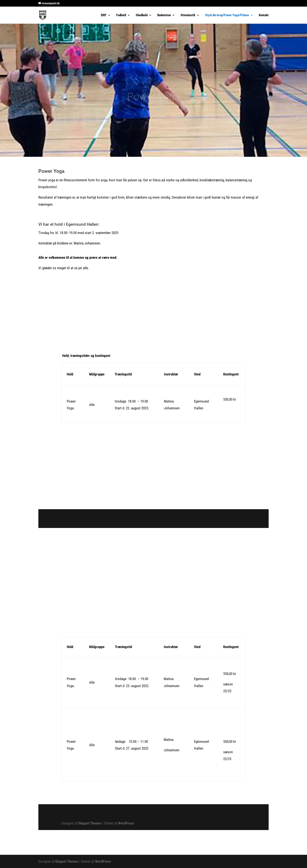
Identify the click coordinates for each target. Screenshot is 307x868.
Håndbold (142, 15)
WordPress (126, 823)
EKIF (104, 15)
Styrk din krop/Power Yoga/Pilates (227, 15)
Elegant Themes (90, 823)
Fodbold (121, 15)
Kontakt (264, 15)
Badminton (164, 15)
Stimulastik (188, 15)
